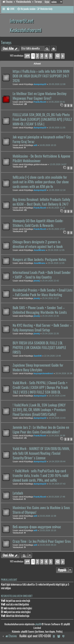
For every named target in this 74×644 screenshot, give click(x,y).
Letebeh (18, 493)
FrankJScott (40, 102)
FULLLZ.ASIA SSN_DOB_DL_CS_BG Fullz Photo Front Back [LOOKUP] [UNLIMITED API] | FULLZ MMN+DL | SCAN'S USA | (42, 119)
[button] (27, 56)
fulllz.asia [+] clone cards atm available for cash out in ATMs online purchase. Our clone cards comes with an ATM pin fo (41, 182)
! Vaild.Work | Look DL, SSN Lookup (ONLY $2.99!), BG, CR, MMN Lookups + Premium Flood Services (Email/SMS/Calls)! (39, 410)
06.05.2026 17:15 (57, 208)
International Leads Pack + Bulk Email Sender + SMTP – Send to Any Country (42, 275)
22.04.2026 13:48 (52, 356)
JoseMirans (40, 250)
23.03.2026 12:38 (48, 516)
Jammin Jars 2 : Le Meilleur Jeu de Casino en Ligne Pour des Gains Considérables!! (41, 430)
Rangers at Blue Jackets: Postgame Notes (39, 260)
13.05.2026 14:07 (58, 164)
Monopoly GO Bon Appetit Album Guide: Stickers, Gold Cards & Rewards (38, 223)
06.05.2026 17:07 (57, 229)
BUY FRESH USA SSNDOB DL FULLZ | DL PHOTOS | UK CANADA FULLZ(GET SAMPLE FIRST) (39, 348)
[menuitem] (11, 9)
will (35, 145)
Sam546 (38, 356)
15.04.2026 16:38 (57, 436)
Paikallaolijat (9, 580)
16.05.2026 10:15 (48, 145)
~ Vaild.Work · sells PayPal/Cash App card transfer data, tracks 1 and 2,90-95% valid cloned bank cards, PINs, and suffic (41, 476)
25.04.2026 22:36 (51, 316)
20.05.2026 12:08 (57, 84)
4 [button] (46, 56)
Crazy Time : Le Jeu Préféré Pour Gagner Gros (42, 541)
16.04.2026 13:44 (57, 396)
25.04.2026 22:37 (51, 298)
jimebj (37, 281)
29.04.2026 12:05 (56, 250)
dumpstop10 (40, 84)
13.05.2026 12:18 (57, 190)
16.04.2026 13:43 (57, 418)
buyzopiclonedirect (43, 373)
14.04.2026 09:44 (57, 461)
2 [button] (37, 56)
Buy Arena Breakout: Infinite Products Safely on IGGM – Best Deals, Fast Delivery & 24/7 (41, 202)
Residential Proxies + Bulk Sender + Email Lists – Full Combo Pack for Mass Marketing (43, 292)
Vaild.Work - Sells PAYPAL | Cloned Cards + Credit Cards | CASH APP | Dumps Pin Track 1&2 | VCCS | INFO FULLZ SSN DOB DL (40, 388)
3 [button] (42, 56)
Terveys (6, 42)
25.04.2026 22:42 (51, 281)
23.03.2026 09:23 (48, 545)
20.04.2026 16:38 (64, 373)
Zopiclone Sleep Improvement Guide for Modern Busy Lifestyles (38, 368)
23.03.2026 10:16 (48, 530)
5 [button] (51, 56)
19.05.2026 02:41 (57, 102)
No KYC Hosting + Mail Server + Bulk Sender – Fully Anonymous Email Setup (42, 328)
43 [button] (58, 56)
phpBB (38, 624)
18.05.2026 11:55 (57, 128)
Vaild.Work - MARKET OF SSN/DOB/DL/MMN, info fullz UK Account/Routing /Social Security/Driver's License (41, 453)
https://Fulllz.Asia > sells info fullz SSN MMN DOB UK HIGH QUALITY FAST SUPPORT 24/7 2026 (41, 76)
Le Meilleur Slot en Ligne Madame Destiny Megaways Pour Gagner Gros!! (40, 96)
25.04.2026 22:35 (51, 334)
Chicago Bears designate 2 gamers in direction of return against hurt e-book (38, 244)
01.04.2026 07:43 (57, 484)
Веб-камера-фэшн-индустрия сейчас (37, 527)
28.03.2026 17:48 (57, 497)
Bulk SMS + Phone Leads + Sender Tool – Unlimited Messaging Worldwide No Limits (40, 310)
